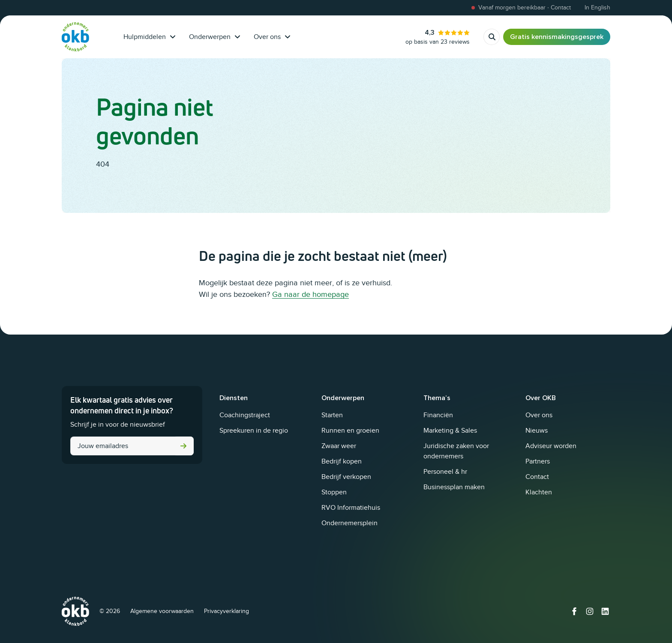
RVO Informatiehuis (351, 508)
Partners (538, 461)
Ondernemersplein (349, 523)
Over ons (272, 37)
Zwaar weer (339, 446)
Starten (332, 415)
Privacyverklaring (226, 611)
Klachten (539, 492)
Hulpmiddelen (149, 37)
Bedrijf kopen (342, 461)
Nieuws (537, 431)
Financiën (438, 415)
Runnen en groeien (350, 431)
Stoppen (334, 492)
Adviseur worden (551, 446)
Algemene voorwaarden (162, 611)
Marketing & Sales (450, 431)
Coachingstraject (245, 415)
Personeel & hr (445, 472)
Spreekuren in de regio (254, 431)
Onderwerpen (214, 37)
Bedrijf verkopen (346, 477)
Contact (537, 477)
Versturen (183, 446)
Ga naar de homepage (310, 294)
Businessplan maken (454, 487)
